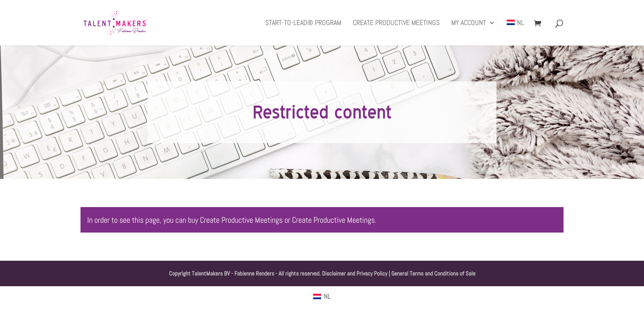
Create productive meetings (396, 23)
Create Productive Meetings (241, 220)
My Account (469, 23)
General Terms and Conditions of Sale (433, 273)
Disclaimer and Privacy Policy (355, 273)
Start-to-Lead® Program (303, 23)
